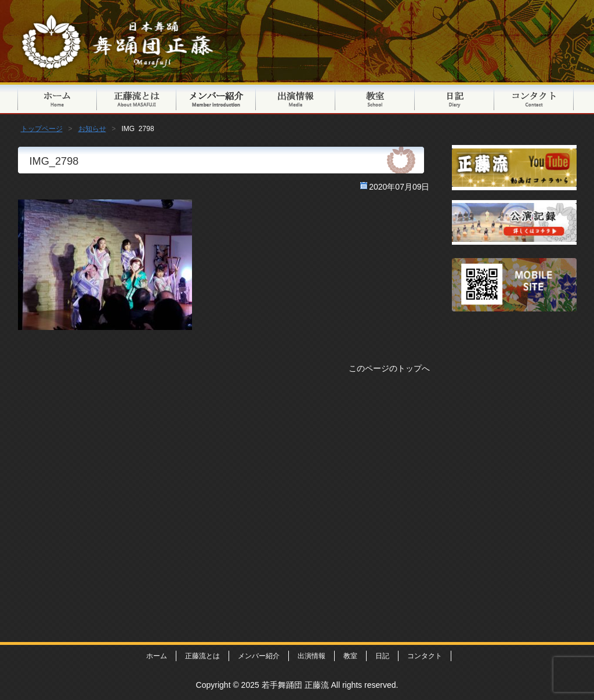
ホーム (157, 656)
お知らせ (92, 129)
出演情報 (296, 98)
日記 (454, 98)
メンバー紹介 (216, 98)
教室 (375, 98)
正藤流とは (137, 98)
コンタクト (534, 98)
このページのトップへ (389, 368)
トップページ (57, 98)
